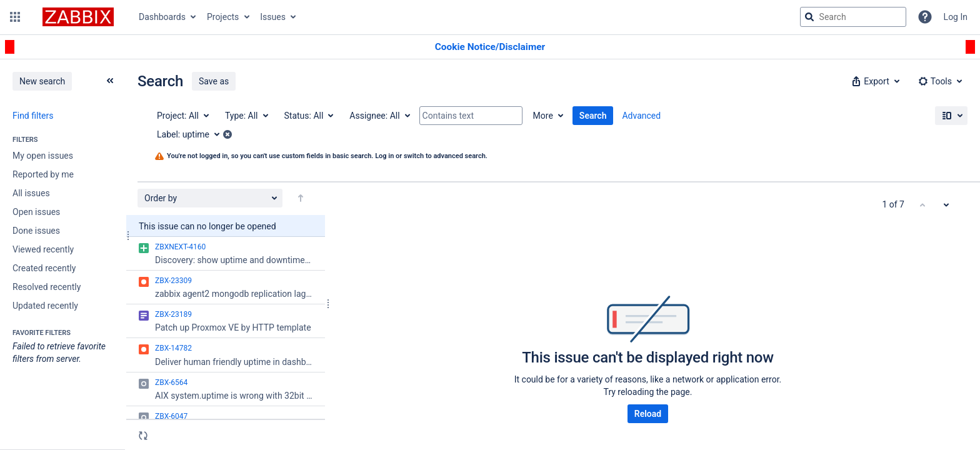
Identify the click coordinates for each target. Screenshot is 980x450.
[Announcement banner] (490, 47)
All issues (31, 193)
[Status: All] (308, 116)
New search (42, 81)
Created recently (44, 268)
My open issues (43, 156)
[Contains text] (471, 116)
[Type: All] (246, 116)
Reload (648, 414)
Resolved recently (47, 287)
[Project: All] (182, 116)
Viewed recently (43, 249)
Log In (956, 17)
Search (593, 116)
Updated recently (45, 306)
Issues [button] (273, 17)
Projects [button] (223, 17)
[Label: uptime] (192, 134)
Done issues (36, 231)
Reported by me (43, 174)
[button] (15, 17)
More (543, 116)
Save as (214, 81)
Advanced (641, 116)
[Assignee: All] (379, 116)
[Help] (925, 17)
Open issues (36, 212)
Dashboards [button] (162, 17)
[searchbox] (853, 17)
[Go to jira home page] (78, 17)
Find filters (33, 116)
